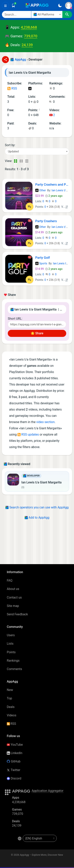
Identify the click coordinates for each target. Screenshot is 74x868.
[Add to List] (30, 207)
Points (11, 652)
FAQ (10, 580)
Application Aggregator (48, 791)
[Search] (17, 14)
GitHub (14, 761)
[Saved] (13, 5)
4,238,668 (29, 27)
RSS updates (28, 434)
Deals (11, 707)
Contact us (14, 597)
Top (9, 698)
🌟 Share (37, 333)
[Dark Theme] (60, 5)
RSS (12, 88)
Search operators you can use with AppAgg (37, 507)
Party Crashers (46, 221)
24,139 (27, 45)
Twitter (13, 770)
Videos (12, 715)
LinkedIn (15, 753)
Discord (14, 778)
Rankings (13, 661)
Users (11, 635)
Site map (13, 606)
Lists (10, 644)
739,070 (31, 36)
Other (41, 190)
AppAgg (20, 60)
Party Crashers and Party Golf (52, 184)
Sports (41, 263)
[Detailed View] (21, 161)
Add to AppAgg (37, 518)
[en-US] (40, 838)
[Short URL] (37, 324)
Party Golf (43, 258)
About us (13, 589)
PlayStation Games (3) (30, 89)
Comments (14, 669)
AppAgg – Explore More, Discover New (41, 855)
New (10, 690)
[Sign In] (69, 5)
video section (45, 422)
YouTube (15, 745)
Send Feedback (17, 614)
